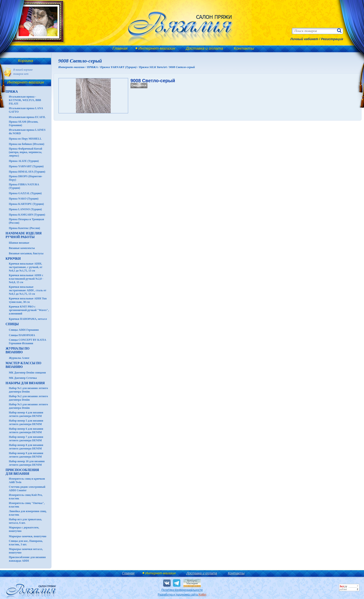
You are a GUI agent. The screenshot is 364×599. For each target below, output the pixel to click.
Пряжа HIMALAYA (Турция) (27, 172)
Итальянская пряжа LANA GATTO (26, 110)
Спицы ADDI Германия (24, 330)
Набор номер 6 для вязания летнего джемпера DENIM (26, 430)
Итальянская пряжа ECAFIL (27, 117)
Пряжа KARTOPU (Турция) (26, 204)
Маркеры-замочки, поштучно (28, 536)
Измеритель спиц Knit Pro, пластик (26, 497)
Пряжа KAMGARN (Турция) (27, 215)
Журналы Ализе (19, 358)
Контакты (244, 48)
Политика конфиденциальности (182, 590)
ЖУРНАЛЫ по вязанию (18, 350)
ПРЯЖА (12, 92)
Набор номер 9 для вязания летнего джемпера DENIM (26, 455)
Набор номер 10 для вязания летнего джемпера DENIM (27, 463)
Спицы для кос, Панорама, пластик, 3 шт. (26, 543)
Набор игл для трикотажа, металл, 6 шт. (25, 521)
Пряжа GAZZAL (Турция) (25, 193)
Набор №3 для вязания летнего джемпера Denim (28, 406)
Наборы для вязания (25, 383)
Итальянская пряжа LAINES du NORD (27, 132)
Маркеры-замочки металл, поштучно (26, 551)
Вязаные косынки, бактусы (26, 253)
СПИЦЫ (12, 324)
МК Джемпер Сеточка (23, 378)
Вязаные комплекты (22, 248)
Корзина (26, 61)
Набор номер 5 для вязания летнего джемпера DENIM (26, 422)
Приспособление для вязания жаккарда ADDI (27, 559)
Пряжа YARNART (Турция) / (119, 67)
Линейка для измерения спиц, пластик (28, 513)
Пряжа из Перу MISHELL (25, 139)
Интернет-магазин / (73, 67)
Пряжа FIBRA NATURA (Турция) (24, 186)
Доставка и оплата (205, 48)
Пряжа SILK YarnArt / (154, 67)
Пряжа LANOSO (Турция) (25, 209)
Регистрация (332, 39)
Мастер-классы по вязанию (23, 365)
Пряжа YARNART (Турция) (26, 166)
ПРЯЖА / (93, 67)
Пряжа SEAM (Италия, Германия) (24, 123)
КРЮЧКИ (13, 259)
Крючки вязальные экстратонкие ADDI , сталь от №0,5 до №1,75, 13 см (28, 290)
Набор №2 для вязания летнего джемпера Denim (28, 398)
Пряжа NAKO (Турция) (24, 199)
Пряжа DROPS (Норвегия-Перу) (26, 178)
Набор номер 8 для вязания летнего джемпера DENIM (26, 447)
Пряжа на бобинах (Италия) (26, 144)
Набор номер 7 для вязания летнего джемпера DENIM (26, 439)
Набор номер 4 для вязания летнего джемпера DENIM (26, 414)
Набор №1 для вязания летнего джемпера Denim (28, 390)
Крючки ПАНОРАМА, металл (28, 319)
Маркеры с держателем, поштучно (24, 529)
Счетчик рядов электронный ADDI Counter (27, 489)
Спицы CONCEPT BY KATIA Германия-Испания (27, 342)
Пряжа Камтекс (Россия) (24, 228)
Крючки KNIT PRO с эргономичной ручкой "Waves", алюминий (29, 310)
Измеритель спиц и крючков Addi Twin (27, 480)
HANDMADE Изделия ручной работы (24, 235)
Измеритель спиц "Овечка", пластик (27, 505)
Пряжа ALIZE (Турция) (24, 161)
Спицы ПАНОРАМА (22, 335)
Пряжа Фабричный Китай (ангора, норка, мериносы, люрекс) (26, 152)
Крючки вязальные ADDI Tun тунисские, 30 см (28, 300)
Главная (120, 48)
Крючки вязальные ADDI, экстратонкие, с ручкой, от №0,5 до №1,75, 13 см (26, 267)
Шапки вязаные (19, 243)
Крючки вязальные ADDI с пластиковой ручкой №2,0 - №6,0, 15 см (26, 279)
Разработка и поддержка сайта (182, 595)
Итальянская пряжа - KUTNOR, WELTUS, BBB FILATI (25, 100)
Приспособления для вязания (22, 472)
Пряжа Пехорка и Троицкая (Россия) (26, 221)
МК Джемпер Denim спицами (27, 373)
